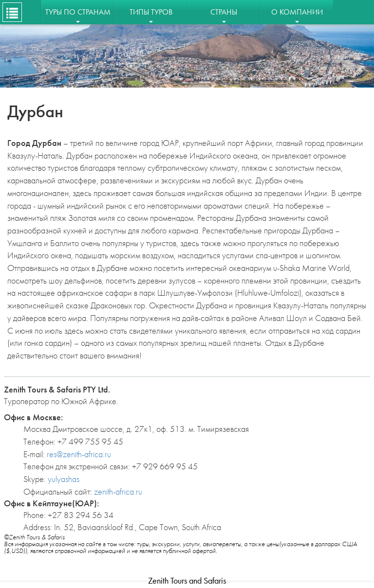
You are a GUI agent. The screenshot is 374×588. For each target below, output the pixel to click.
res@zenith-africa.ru (79, 454)
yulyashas (64, 479)
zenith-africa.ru (118, 491)
